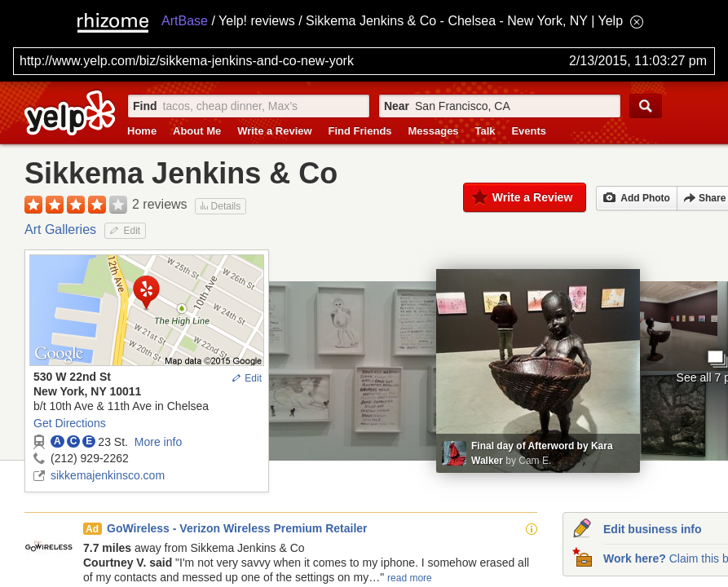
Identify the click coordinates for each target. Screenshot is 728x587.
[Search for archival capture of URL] (364, 61)
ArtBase (185, 21)
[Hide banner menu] (637, 22)
